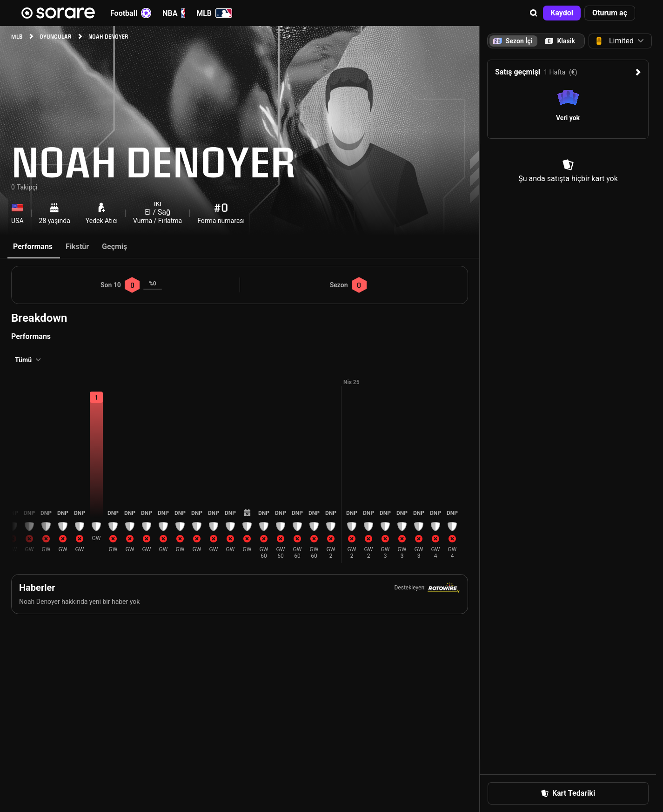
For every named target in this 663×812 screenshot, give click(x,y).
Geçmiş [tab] (114, 247)
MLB (214, 13)
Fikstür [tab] (77, 247)
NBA (174, 13)
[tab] (560, 41)
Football (131, 13)
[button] (534, 13)
